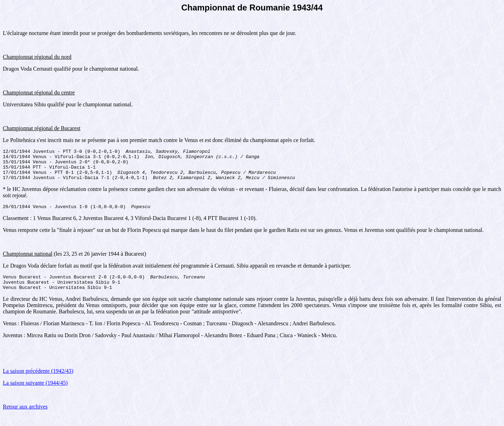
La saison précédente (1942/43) (38, 381)
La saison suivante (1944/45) (35, 393)
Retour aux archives (25, 417)
